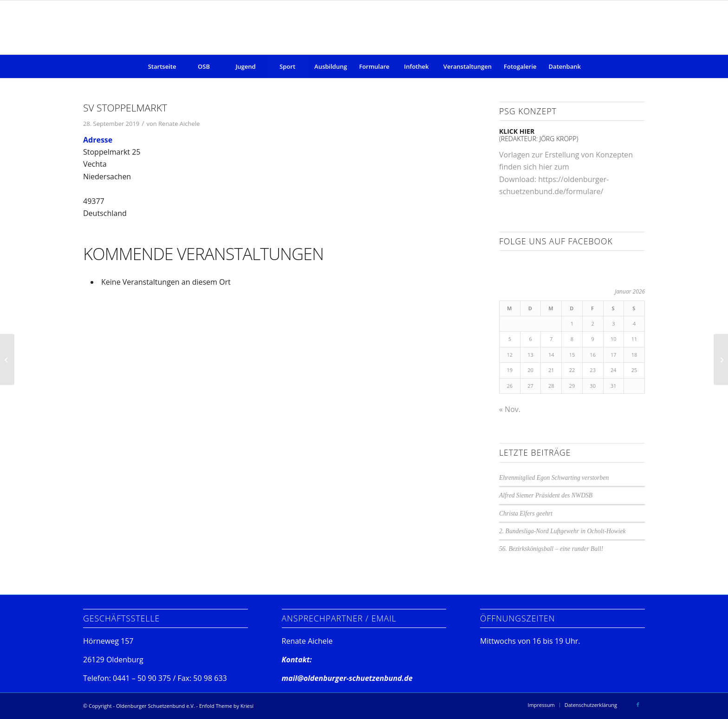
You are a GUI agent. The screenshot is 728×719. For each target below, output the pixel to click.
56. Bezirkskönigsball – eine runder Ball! (551, 549)
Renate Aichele (179, 124)
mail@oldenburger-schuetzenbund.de (347, 678)
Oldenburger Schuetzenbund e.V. (156, 706)
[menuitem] (162, 66)
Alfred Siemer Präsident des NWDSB (546, 495)
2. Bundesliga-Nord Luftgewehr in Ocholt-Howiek (562, 531)
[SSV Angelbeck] (7, 359)
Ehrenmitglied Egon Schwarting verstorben (554, 478)
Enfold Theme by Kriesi (226, 706)
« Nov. (510, 409)
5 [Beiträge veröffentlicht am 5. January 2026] (510, 339)
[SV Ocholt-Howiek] (721, 359)
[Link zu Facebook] (638, 705)
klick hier (517, 131)
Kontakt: (297, 660)
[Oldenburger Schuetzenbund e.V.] (364, 27)
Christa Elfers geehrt (526, 513)
